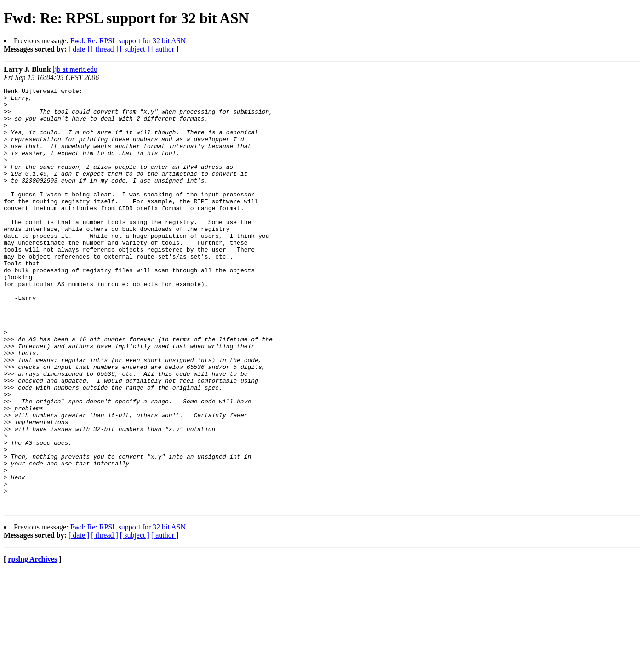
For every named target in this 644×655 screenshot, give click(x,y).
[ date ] (79, 49)
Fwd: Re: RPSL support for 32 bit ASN (128, 41)
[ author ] (165, 49)
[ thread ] (105, 49)
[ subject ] (135, 49)
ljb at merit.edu (75, 69)
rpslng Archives (32, 643)
